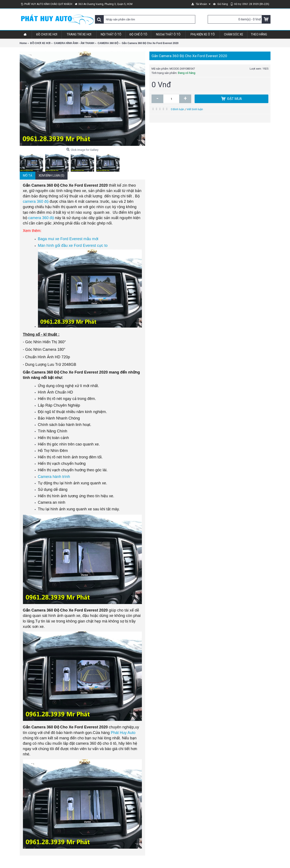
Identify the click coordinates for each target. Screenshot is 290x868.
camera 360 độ (36, 201)
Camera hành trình (54, 477)
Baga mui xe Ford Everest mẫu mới (68, 239)
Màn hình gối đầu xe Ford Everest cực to (73, 246)
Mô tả (28, 175)
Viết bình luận (195, 109)
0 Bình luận (177, 109)
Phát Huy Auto (123, 733)
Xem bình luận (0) (51, 175)
